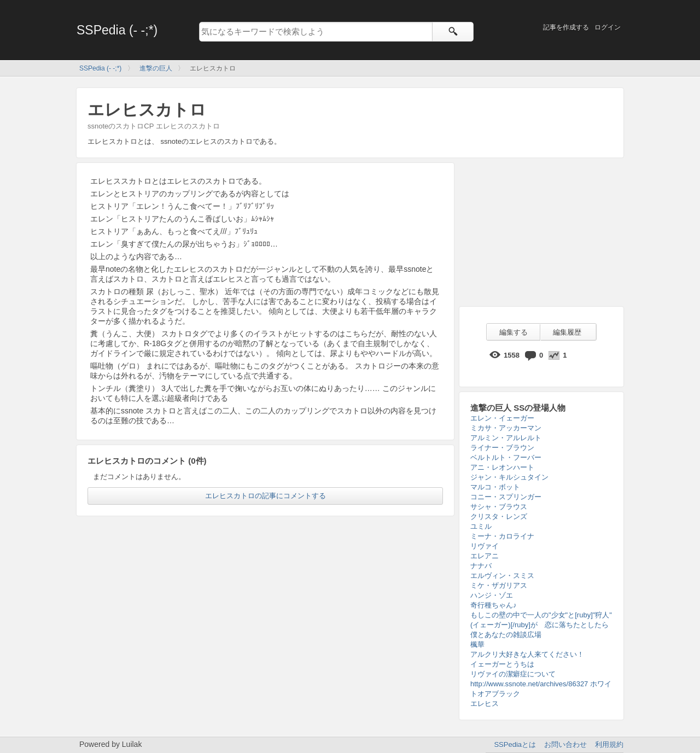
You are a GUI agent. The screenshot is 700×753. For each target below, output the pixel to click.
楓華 (477, 644)
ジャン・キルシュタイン (509, 477)
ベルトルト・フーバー (506, 457)
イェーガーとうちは (502, 664)
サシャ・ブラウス (499, 507)
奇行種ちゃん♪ (494, 605)
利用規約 (609, 745)
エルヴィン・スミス (502, 576)
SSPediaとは (515, 745)
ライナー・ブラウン (502, 448)
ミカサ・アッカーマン (506, 428)
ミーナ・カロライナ (502, 536)
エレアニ (485, 556)
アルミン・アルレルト (506, 438)
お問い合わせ (565, 745)
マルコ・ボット (495, 487)
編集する (514, 332)
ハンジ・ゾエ (492, 595)
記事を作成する (566, 27)
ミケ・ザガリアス (499, 585)
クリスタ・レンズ (499, 516)
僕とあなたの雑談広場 (506, 635)
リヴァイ (485, 546)
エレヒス (485, 704)
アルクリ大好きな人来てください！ (527, 654)
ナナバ (481, 566)
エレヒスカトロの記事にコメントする (266, 496)
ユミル (481, 526)
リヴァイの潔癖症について (513, 674)
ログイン (608, 27)
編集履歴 (567, 332)
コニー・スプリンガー (506, 497)
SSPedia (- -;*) (117, 30)
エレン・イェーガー (502, 418)
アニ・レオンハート (502, 467)
